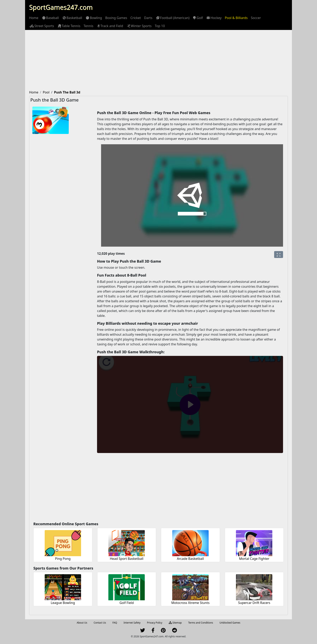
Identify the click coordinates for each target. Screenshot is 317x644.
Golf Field (127, 603)
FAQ (115, 623)
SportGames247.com (61, 7)
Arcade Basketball (190, 559)
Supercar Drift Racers (254, 603)
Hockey (214, 18)
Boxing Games (116, 18)
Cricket (136, 18)
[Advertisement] (158, 60)
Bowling (94, 18)
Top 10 (160, 26)
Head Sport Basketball (127, 559)
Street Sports (42, 26)
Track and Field (110, 26)
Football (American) (173, 18)
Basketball (72, 18)
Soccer (256, 18)
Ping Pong (63, 559)
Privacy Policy (155, 623)
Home (34, 18)
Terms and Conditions (201, 623)
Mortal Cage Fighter (254, 559)
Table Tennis (69, 26)
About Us (82, 623)
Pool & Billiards (236, 18)
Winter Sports (139, 26)
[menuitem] (34, 18)
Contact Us (100, 623)
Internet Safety (132, 623)
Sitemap (175, 623)
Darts (148, 18)
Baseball (50, 18)
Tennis (88, 26)
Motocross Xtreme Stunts (190, 603)
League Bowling (63, 603)
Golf (198, 18)
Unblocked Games (230, 623)
